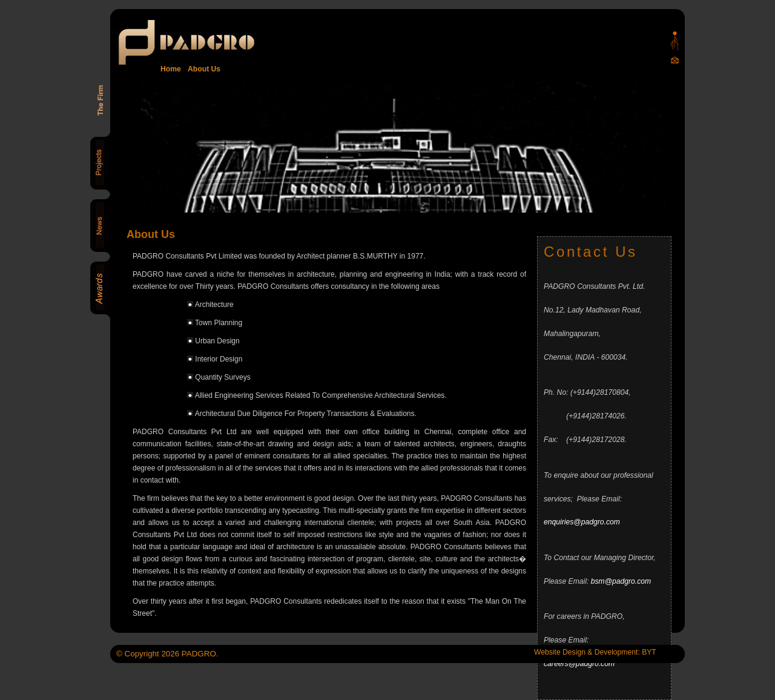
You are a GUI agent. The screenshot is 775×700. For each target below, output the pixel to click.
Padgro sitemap (675, 41)
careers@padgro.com (579, 664)
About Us (202, 69)
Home (171, 69)
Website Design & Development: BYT (595, 652)
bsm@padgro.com (621, 581)
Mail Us (675, 60)
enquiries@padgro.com (582, 522)
